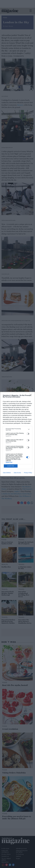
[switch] (28, 434)
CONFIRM (11, 466)
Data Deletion (7, 473)
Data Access (17, 473)
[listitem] (17, 429)
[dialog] (17, 434)
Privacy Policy (28, 473)
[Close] (31, 396)
